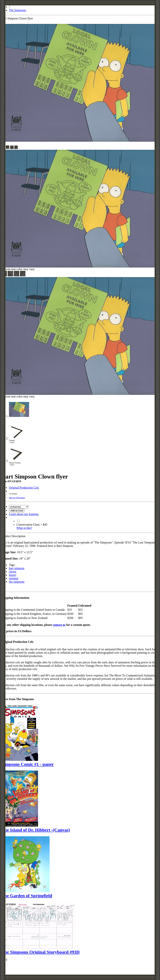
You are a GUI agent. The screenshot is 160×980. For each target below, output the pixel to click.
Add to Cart (17, 511)
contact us (59, 625)
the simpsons (17, 582)
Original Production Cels (24, 488)
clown (13, 572)
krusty (13, 575)
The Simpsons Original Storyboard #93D (41, 952)
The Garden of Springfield (27, 896)
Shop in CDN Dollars (17, 498)
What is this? (24, 528)
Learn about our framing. (24, 514)
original (14, 578)
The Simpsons (17, 10)
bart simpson (17, 568)
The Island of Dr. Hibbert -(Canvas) (36, 830)
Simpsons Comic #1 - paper (28, 764)
